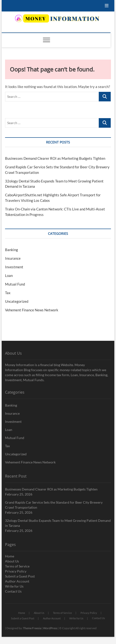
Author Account (17, 581)
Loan (9, 275)
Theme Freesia (32, 628)
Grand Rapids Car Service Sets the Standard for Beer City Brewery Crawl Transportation (54, 505)
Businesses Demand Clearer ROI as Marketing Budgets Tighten (55, 158)
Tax (8, 293)
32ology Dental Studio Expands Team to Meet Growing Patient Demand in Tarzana (58, 523)
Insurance (13, 258)
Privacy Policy (16, 571)
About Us (12, 561)
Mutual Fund (15, 284)
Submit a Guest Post (20, 576)
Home (10, 556)
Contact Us (13, 591)
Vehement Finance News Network (32, 310)
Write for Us (14, 586)
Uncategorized (17, 301)
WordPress (50, 628)
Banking (12, 250)
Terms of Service (17, 566)
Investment (14, 267)
